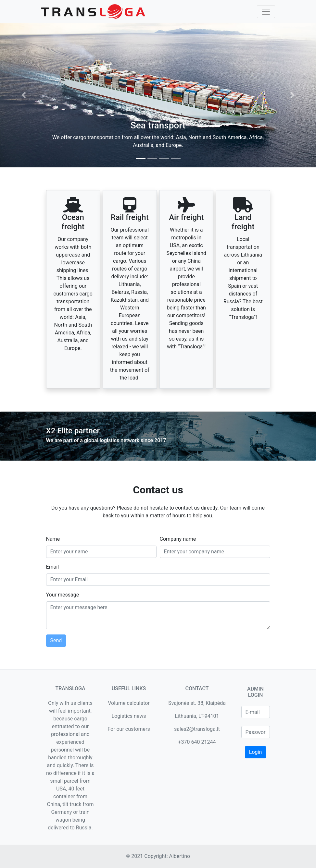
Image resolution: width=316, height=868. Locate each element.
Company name (178, 539)
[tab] (141, 158)
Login (255, 752)
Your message (63, 595)
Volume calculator (129, 703)
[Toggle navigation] (266, 12)
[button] (24, 95)
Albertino (179, 856)
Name (53, 539)
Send (56, 640)
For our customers (129, 729)
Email (53, 567)
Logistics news (129, 716)
